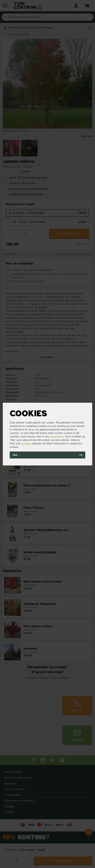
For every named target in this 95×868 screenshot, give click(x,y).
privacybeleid (57, 437)
